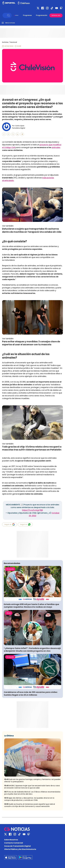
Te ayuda (10, 569)
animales (56, 147)
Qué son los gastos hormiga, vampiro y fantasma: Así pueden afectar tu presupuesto (32, 780)
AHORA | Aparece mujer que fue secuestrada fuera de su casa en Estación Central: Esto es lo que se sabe (32, 787)
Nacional (14, 42)
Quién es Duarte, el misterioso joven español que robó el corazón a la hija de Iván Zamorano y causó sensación (30, 805)
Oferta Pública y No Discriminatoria (20, 849)
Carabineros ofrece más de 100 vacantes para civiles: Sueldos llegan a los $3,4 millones (31, 693)
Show (9, 613)
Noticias (5, 42)
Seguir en (10, 524)
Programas (27, 15)
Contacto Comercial (14, 843)
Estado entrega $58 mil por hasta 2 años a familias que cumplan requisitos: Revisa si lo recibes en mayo (31, 606)
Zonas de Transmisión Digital (17, 846)
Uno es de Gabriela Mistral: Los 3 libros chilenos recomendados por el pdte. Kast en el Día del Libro (32, 793)
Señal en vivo (56, 15)
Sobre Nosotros (11, 840)
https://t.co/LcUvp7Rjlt (32, 510)
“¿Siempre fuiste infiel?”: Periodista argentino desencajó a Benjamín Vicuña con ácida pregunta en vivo (32, 650)
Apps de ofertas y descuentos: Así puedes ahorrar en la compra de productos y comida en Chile (29, 799)
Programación (42, 15)
